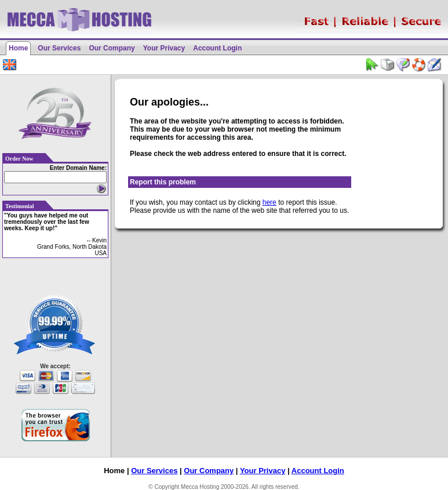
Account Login (217, 48)
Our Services (59, 48)
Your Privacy (164, 48)
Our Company (112, 48)
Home (18, 48)
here (269, 202)
